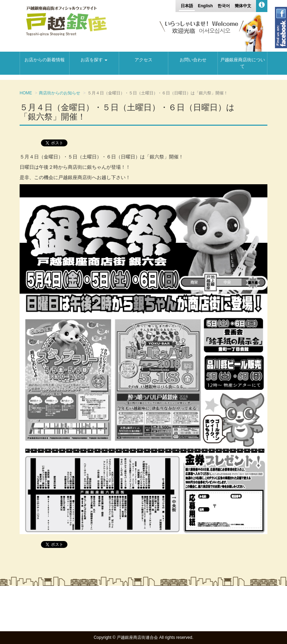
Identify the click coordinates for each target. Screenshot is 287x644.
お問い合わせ (193, 60)
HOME (26, 93)
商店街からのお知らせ (60, 93)
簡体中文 (243, 6)
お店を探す (94, 60)
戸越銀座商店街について (243, 63)
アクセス (143, 60)
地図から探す (193, 603)
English (205, 6)
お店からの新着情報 (45, 60)
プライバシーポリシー (242, 610)
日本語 (187, 6)
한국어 (224, 6)
